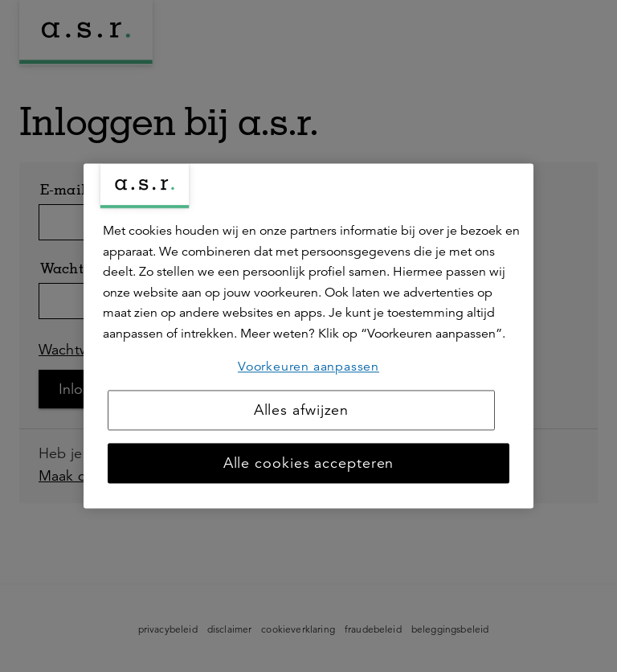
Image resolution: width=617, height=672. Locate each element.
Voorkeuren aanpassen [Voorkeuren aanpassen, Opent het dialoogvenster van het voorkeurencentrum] (308, 367)
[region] (308, 336)
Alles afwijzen (302, 411)
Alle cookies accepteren (309, 464)
